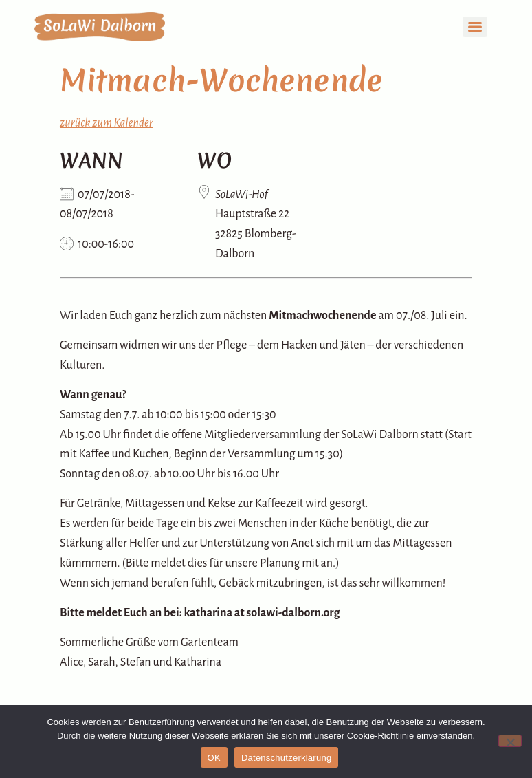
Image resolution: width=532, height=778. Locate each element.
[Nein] (510, 741)
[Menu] (475, 27)
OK (214, 758)
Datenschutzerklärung (286, 758)
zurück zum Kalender (107, 123)
